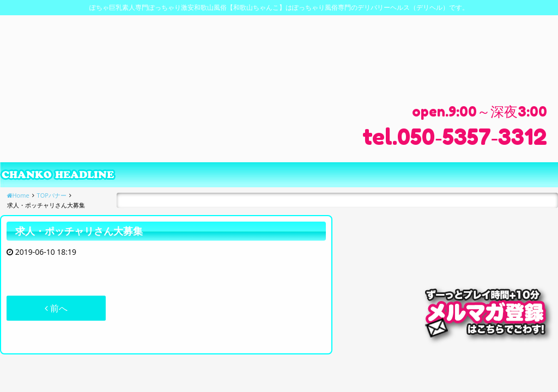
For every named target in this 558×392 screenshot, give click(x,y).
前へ (56, 308)
